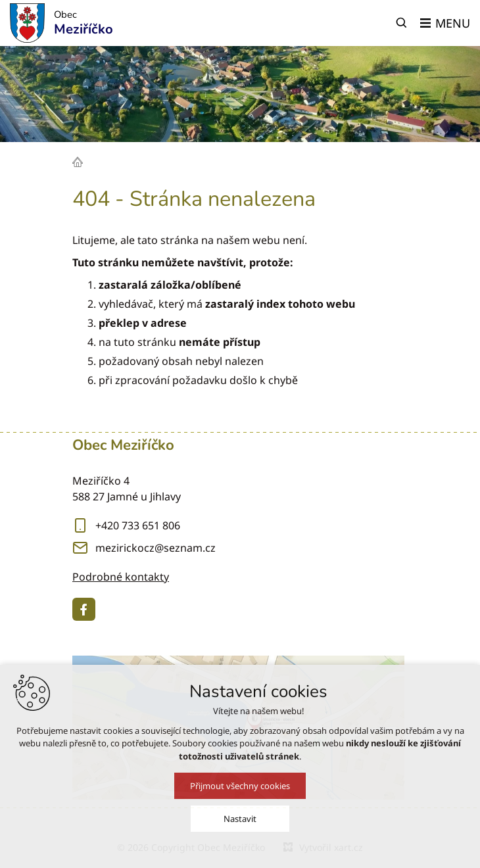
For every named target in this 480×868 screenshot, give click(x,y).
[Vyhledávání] (402, 23)
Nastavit (240, 825)
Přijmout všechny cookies (240, 792)
